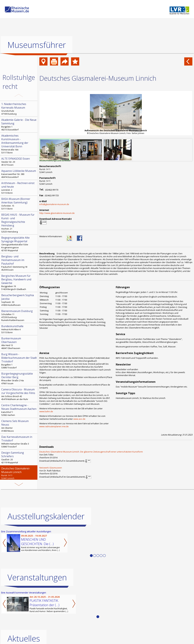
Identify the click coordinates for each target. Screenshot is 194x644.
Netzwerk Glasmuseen (51, 468)
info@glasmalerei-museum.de (54, 204)
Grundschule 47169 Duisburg (19, 109)
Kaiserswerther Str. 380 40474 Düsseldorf (19, 174)
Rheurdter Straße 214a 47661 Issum (19, 378)
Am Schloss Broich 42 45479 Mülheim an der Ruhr (19, 394)
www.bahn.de (46, 411)
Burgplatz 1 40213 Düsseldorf (19, 125)
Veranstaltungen (37, 577)
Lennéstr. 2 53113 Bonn (19, 188)
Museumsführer (37, 45)
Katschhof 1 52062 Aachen (19, 410)
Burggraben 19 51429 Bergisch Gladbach (19, 282)
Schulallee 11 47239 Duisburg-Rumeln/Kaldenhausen (19, 315)
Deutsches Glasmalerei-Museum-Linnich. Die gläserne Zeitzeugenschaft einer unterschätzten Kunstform (91, 452)
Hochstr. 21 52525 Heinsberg (19, 223)
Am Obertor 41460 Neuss (19, 426)
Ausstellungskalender (46, 516)
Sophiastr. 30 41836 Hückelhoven (19, 300)
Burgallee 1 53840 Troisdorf (19, 361)
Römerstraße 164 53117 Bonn (19, 144)
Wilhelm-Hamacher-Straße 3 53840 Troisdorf (19, 442)
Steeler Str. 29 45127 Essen (19, 162)
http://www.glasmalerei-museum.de (57, 213)
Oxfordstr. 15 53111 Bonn (19, 204)
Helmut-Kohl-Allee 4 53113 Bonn (19, 329)
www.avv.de (79, 419)
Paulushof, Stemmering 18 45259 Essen (19, 263)
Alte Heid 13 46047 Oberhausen (19, 343)
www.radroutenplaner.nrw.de (54, 426)
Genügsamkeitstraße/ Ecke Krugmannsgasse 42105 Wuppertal (19, 244)
